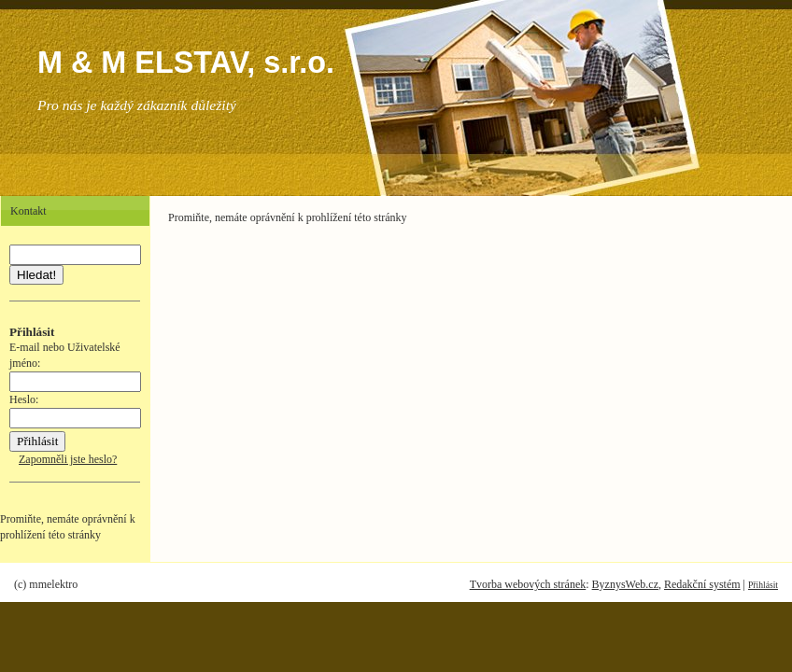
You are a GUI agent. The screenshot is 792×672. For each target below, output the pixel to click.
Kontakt (28, 211)
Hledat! (36, 275)
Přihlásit (763, 585)
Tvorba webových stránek (528, 584)
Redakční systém (702, 584)
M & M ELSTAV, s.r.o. (186, 63)
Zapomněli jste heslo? (68, 459)
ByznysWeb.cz (625, 584)
